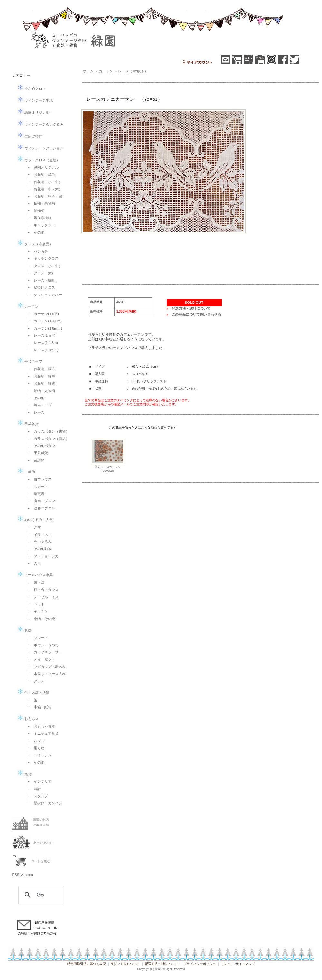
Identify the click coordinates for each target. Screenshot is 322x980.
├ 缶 (31, 700)
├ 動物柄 (34, 210)
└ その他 (34, 232)
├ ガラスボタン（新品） (47, 439)
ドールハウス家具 (35, 575)
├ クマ (32, 527)
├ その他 (34, 398)
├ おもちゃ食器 (39, 726)
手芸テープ (30, 361)
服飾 (26, 472)
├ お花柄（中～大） (43, 189)
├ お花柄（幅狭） (41, 383)
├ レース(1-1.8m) (41, 343)
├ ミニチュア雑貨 (41, 733)
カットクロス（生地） (38, 160)
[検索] (40, 895)
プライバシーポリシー (200, 964)
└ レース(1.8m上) (41, 350)
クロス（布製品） (35, 244)
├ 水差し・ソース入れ (45, 674)
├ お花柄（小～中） (43, 182)
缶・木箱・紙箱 (33, 693)
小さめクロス (31, 89)
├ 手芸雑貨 (36, 453)
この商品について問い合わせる (196, 314)
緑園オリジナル (33, 112)
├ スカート (36, 487)
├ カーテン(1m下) (41, 314)
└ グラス (34, 681)
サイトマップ (245, 964)
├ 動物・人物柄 (39, 391)
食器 (24, 630)
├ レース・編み (39, 280)
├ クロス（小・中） (43, 266)
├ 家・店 (34, 583)
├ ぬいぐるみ (38, 542)
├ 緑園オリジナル (41, 167)
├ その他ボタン (39, 446)
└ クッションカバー (43, 295)
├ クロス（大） (39, 273)
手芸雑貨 (28, 424)
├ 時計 (32, 789)
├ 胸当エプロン (39, 501)
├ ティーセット (39, 659)
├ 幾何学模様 (38, 218)
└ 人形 (32, 563)
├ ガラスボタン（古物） (47, 431)
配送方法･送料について (162, 964)
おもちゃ (28, 719)
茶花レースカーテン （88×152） (109, 469)
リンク (226, 964)
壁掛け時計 (30, 136)
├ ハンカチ (36, 251)
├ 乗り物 (34, 748)
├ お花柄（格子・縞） (45, 196)
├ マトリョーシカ (41, 556)
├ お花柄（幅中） (41, 376)
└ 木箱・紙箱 (38, 707)
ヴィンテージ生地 (35, 100)
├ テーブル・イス (41, 597)
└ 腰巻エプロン (39, 508)
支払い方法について (125, 964)
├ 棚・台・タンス (41, 590)
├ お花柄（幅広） (41, 369)
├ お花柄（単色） (41, 174)
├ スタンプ (36, 796)
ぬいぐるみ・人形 (35, 520)
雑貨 (24, 774)
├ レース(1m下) (39, 335)
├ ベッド (34, 604)
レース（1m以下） (133, 71)
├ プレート (36, 638)
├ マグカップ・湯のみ (45, 667)
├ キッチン (36, 611)
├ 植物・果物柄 (39, 203)
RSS (16, 875)
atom (29, 875)
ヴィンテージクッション (40, 148)
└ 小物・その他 (39, 619)
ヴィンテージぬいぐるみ (40, 124)
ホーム (88, 71)
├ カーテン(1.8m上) (43, 328)
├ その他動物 (38, 549)
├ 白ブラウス (38, 479)
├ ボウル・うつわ (41, 645)
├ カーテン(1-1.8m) (43, 321)
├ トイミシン (38, 755)
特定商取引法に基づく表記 (87, 964)
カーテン (28, 306)
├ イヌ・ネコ (38, 535)
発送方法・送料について (191, 308)
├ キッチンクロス (41, 258)
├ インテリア (38, 781)
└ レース (34, 412)
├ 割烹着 (34, 494)
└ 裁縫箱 (34, 460)
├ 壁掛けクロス (39, 287)
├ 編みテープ (38, 405)
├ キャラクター (39, 225)
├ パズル (34, 741)
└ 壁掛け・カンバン (43, 803)
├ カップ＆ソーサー (43, 652)
